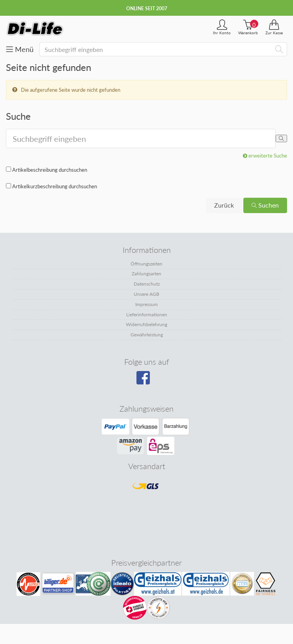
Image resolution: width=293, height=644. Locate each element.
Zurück (224, 205)
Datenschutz (147, 284)
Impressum (146, 304)
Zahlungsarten (146, 274)
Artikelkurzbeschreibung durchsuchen (55, 186)
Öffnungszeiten (146, 264)
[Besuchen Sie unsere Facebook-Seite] (146, 380)
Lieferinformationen (147, 315)
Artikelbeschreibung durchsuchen (50, 170)
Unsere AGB (146, 294)
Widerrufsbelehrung (146, 324)
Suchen (265, 205)
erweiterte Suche (265, 156)
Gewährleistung (147, 335)
